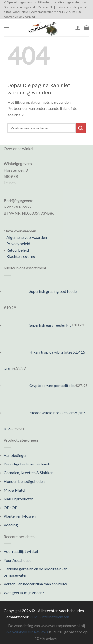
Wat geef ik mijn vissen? (24, 593)
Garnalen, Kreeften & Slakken (29, 473)
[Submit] (81, 128)
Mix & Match (15, 490)
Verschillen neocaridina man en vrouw (35, 584)
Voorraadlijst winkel (21, 551)
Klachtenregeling (21, 256)
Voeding (11, 525)
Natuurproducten (19, 499)
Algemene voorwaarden (27, 237)
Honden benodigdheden (24, 481)
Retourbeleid (18, 250)
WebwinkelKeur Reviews (27, 632)
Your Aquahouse (17, 560)
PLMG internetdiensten (49, 617)
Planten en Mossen (20, 516)
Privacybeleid (18, 244)
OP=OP (11, 507)
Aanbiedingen (15, 455)
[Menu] (7, 28)
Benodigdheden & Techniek (27, 464)
